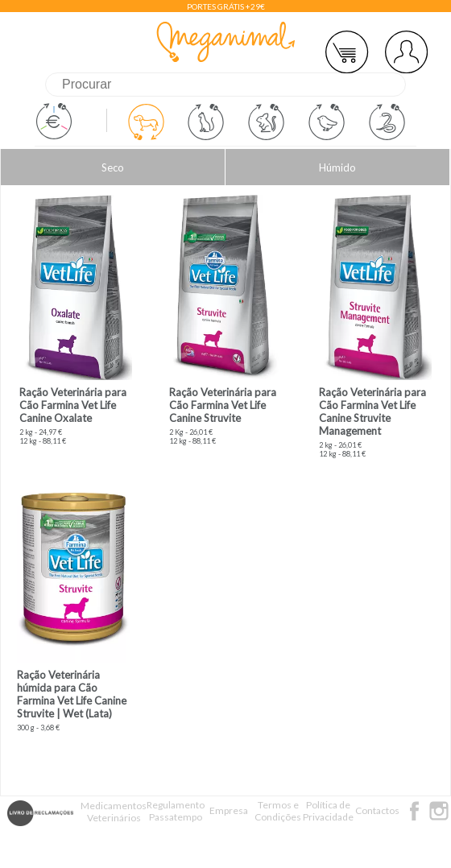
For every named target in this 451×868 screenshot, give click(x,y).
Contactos (377, 810)
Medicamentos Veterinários (114, 812)
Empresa (229, 810)
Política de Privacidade (328, 811)
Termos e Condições (278, 811)
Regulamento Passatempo (176, 811)
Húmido (337, 167)
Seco (113, 167)
